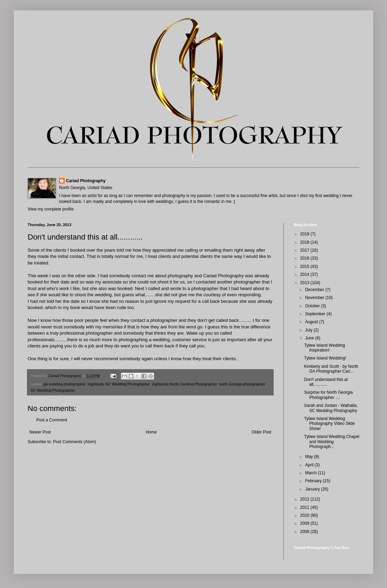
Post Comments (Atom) (74, 442)
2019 (305, 234)
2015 (305, 267)
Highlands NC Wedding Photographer (119, 384)
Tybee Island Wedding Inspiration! (325, 348)
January (313, 489)
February (314, 481)
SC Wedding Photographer (53, 390)
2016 (305, 258)
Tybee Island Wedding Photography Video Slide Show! (329, 424)
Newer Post (40, 432)
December (315, 290)
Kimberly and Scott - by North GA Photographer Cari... (331, 369)
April (310, 465)
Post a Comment (52, 420)
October (313, 306)
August (312, 322)
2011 (305, 507)
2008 (305, 532)
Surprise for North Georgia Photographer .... (328, 395)
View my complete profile (51, 209)
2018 (305, 242)
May (310, 457)
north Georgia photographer (242, 384)
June (310, 338)
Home (151, 432)
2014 (305, 274)
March (312, 473)
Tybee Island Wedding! (325, 358)
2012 (305, 499)
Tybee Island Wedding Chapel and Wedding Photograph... (332, 442)
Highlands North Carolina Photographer (185, 384)
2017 (305, 250)
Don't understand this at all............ (326, 382)
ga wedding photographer (65, 384)
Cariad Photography (86, 181)
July (309, 330)
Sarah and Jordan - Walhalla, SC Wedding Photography (331, 408)
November (315, 298)
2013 (305, 283)
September (316, 314)
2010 (305, 515)
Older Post (261, 432)
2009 (305, 523)
